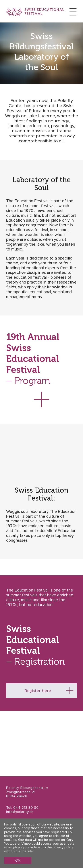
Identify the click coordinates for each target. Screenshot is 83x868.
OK (18, 860)
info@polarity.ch (20, 812)
